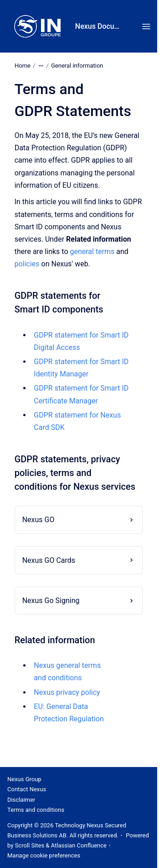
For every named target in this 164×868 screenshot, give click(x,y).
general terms (92, 251)
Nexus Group (24, 779)
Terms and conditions (36, 810)
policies (27, 264)
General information (77, 66)
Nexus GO (38, 520)
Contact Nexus (27, 789)
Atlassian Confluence (79, 845)
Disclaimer (21, 800)
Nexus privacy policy (67, 692)
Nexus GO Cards (49, 560)
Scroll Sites (30, 845)
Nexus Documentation (100, 26)
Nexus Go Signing (51, 601)
